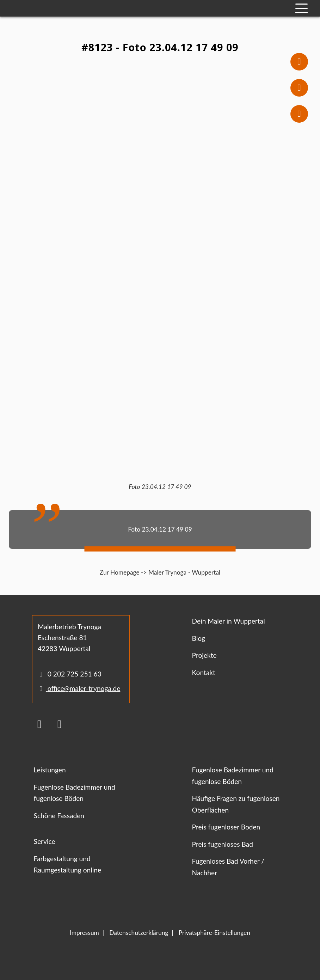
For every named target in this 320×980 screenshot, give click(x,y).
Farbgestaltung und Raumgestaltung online (68, 864)
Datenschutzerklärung (139, 933)
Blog (199, 638)
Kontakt (204, 672)
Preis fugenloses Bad (223, 844)
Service (45, 841)
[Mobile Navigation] (301, 8)
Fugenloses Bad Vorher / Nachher (228, 867)
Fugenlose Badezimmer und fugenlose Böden (75, 793)
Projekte (204, 655)
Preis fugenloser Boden (226, 827)
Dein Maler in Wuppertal (229, 621)
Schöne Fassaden (59, 816)
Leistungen (50, 770)
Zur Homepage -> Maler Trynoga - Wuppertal (160, 572)
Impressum (84, 933)
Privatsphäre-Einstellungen (214, 933)
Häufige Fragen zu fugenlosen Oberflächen (236, 804)
